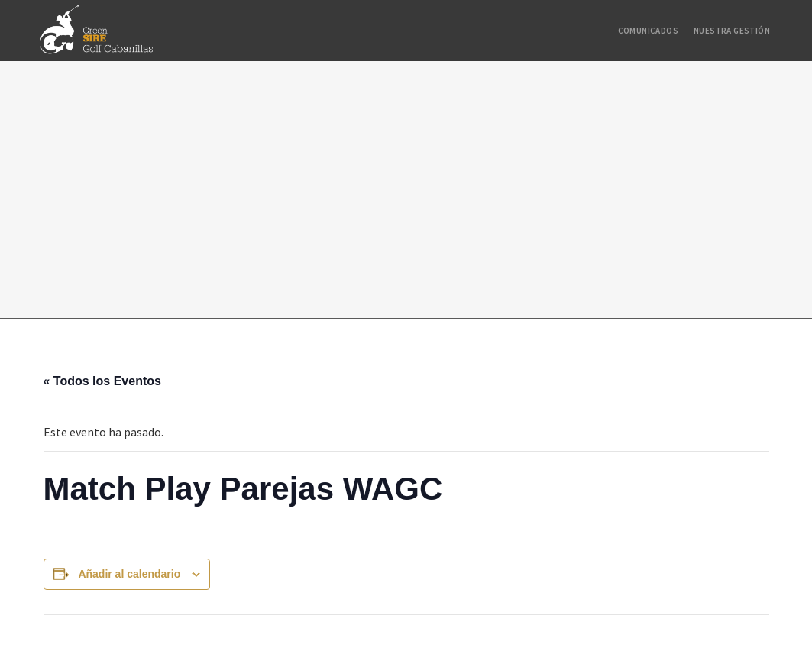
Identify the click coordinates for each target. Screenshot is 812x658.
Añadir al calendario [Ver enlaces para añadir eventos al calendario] (129, 574)
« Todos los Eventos (102, 381)
